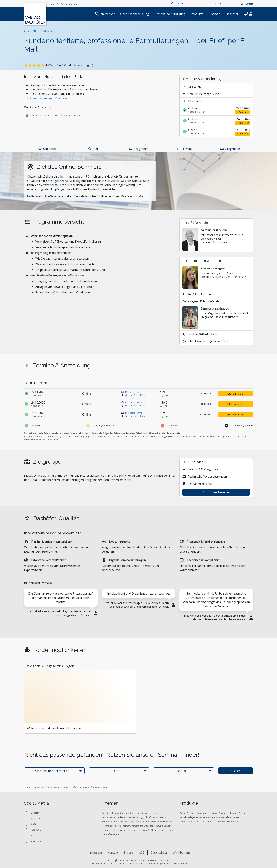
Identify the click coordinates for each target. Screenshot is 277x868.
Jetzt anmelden (236, 394)
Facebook (32, 830)
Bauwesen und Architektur (154, 813)
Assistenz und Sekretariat (128, 813)
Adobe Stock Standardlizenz (60, 787)
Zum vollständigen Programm (48, 98)
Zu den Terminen (216, 492)
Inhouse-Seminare (239, 813)
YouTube (32, 819)
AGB (142, 852)
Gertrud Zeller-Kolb (135, 395)
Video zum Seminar (68, 115)
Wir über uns (182, 852)
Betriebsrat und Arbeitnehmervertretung (122, 817)
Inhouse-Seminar (38, 115)
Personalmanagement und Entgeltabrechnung (140, 826)
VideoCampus (210, 817)
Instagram (32, 841)
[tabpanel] (61, 605)
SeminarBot (111, 14)
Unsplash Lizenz (100, 787)
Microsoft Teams (134, 392)
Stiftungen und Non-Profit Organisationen (148, 830)
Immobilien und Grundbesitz (116, 822)
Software (210, 822)
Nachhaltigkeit (109, 826)
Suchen (236, 771)
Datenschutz (159, 852)
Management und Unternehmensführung (152, 822)
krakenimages (83, 787)
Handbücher (186, 822)
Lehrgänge (213, 813)
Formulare (221, 822)
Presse (129, 852)
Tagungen (224, 813)
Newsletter (233, 822)
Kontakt (247, 4)
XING (30, 824)
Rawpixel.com (38, 787)
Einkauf (147, 817)
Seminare (202, 813)
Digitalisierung (159, 817)
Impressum (94, 852)
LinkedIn (32, 813)
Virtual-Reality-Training (191, 817)
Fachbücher (199, 822)
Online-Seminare (188, 813)
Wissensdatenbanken (229, 817)
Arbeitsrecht (108, 813)
